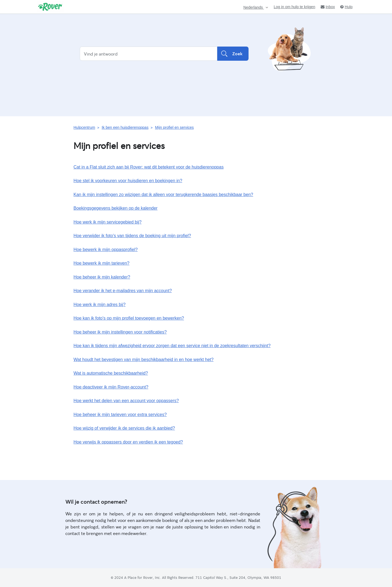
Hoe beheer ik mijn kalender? (102, 277)
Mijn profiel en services (174, 127)
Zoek (233, 54)
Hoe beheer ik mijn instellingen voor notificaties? (120, 332)
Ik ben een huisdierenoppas (125, 127)
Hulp (346, 7)
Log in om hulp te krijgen (294, 7)
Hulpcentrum (84, 127)
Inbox (328, 7)
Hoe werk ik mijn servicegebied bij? (108, 222)
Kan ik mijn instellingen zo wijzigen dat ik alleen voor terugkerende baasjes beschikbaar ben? (163, 195)
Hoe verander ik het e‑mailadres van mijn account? (123, 291)
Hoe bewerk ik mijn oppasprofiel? (106, 250)
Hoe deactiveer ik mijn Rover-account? (111, 387)
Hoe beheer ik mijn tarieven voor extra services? (120, 415)
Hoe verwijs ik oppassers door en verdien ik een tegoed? (128, 442)
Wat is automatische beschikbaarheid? (111, 373)
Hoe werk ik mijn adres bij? (99, 305)
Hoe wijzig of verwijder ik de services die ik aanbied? (124, 428)
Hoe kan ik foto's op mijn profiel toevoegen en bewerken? (129, 318)
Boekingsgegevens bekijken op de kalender (116, 208)
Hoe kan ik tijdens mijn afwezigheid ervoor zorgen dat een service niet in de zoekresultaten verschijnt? (172, 346)
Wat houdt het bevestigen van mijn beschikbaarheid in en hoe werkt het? (143, 360)
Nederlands (254, 7)
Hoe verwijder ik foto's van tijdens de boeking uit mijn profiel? (132, 236)
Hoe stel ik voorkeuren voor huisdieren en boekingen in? (128, 181)
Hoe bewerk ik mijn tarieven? (101, 263)
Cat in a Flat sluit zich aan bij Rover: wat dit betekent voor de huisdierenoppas (148, 167)
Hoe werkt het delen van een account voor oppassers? (126, 401)
